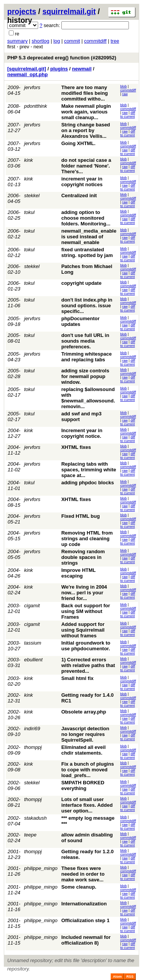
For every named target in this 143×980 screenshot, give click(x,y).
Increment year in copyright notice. (82, 433)
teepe (30, 835)
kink (28, 160)
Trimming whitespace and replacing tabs (87, 357)
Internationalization (84, 904)
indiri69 (32, 729)
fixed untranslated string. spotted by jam (87, 252)
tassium (33, 643)
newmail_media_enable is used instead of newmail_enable (89, 237)
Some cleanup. (79, 887)
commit (72, 41)
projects (22, 11)
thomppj (33, 747)
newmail (82, 69)
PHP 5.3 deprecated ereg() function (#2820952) (62, 58)
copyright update (81, 283)
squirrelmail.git (69, 11)
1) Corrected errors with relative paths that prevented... (88, 665)
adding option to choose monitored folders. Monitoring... (86, 218)
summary (17, 41)
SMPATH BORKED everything (83, 785)
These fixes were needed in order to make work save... (83, 874)
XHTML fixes (76, 447)
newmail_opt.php (27, 74)
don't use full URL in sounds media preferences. (85, 341)
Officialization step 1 (85, 920)
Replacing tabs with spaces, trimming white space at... (89, 470)
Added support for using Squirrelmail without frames (83, 630)
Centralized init (79, 196)
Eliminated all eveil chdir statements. (84, 750)
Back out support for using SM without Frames (86, 611)
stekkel (32, 196)
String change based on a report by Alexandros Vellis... (86, 130)
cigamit (32, 606)
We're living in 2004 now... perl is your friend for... (84, 593)
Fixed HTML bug (81, 516)
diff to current (128, 115)
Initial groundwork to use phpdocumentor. (86, 646)
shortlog (40, 41)
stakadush (35, 818)
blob (123, 86)
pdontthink (35, 106)
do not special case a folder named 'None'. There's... (86, 166)
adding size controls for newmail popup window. (85, 376)
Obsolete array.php (84, 712)
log (57, 41)
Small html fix (78, 678)
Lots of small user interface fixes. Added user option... (87, 805)
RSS (130, 977)
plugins (59, 69)
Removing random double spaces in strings (83, 557)
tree (115, 41)
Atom (117, 977)
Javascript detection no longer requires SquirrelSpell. (85, 734)
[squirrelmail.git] (27, 69)
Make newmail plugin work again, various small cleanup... (86, 112)
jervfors (32, 87)
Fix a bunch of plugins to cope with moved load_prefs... (88, 770)
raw (125, 94)
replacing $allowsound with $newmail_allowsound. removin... (88, 398)
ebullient (33, 660)
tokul (29, 212)
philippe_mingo (41, 868)
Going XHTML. (79, 143)
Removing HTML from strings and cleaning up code (87, 539)
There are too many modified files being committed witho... (85, 93)
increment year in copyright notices (82, 182)
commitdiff (95, 41)
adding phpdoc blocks (88, 483)
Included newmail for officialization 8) (86, 940)
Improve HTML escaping (79, 573)
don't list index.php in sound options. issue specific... (87, 306)
